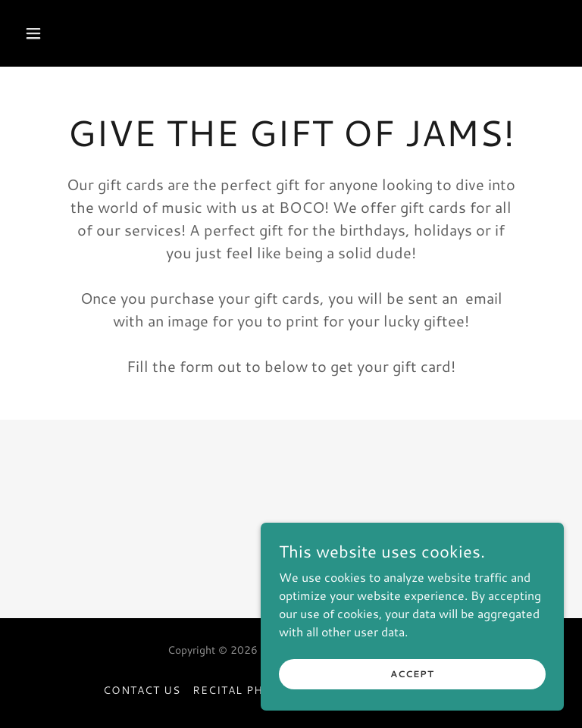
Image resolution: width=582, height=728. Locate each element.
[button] (81, 33)
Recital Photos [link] (245, 690)
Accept (412, 674)
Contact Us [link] (142, 690)
